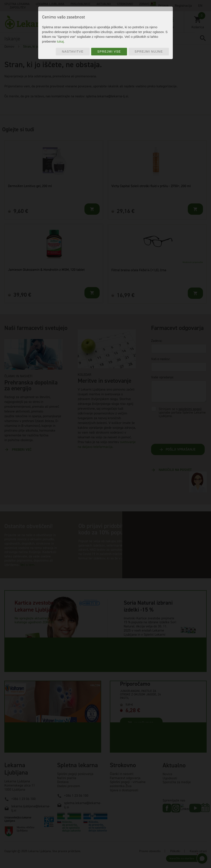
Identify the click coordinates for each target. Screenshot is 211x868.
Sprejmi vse (109, 52)
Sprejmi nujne (149, 52)
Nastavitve (73, 52)
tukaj (60, 41)
